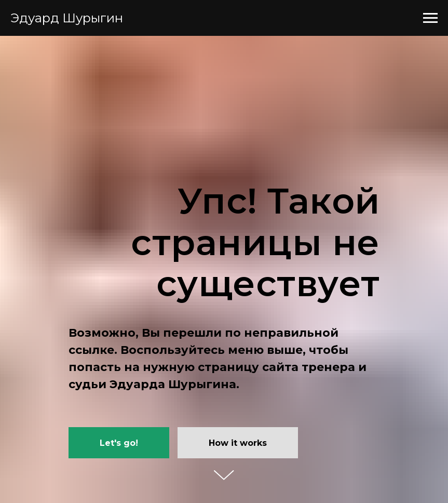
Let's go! (119, 443)
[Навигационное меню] (430, 18)
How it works (238, 443)
